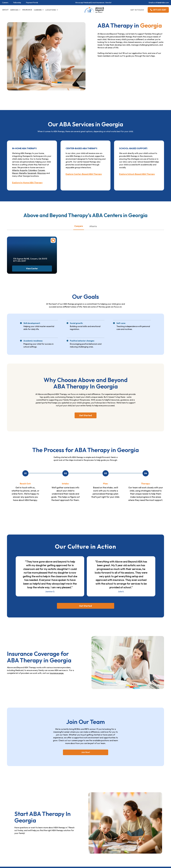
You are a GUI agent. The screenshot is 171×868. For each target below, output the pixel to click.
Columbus (32, 170)
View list (108, 3)
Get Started (85, 415)
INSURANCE (27, 10)
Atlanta (15, 170)
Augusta (23, 170)
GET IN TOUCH (137, 10)
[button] (15, 10)
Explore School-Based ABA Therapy (137, 174)
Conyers (41, 170)
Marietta (23, 173)
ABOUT (5, 10)
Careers (5, 3)
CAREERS (38, 10)
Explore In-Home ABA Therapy (27, 183)
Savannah (32, 173)
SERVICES (14, 10)
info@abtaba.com (162, 3)
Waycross (41, 173)
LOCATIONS (51, 10)
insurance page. (57, 673)
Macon (15, 173)
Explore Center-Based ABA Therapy (84, 174)
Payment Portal (32, 3)
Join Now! (86, 752)
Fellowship (17, 3)
